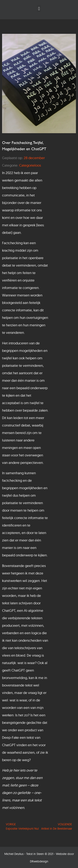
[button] (39, 9)
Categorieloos (30, 165)
